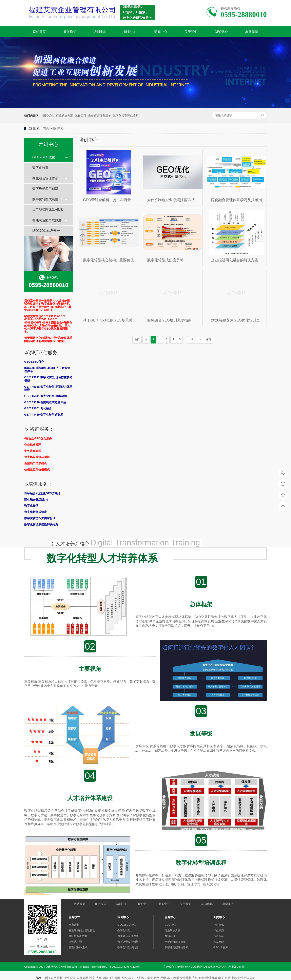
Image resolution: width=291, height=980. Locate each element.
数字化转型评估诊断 (126, 116)
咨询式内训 (75, 942)
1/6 (191, 339)
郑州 (86, 978)
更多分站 (250, 978)
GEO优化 (221, 32)
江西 (112, 978)
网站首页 (39, 32)
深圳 (73, 978)
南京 (221, 978)
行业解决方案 (64, 116)
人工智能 (219, 942)
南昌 (118, 978)
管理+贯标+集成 (78, 947)
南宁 (150, 978)
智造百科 (219, 936)
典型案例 (252, 32)
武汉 (131, 978)
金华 (202, 978)
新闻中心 (161, 32)
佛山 (144, 978)
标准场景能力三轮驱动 (82, 930)
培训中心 (100, 32)
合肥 (228, 978)
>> (199, 339)
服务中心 (130, 32)
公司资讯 (219, 925)
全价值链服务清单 (100, 116)
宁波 (195, 978)
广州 (137, 978)
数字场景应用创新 (45, 189)
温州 (208, 978)
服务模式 (70, 32)
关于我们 (191, 32)
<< (146, 339)
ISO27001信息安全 (46, 231)
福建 (105, 978)
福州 (66, 978)
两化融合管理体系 (45, 178)
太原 (79, 978)
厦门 (47, 978)
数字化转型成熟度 (45, 199)
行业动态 (219, 930)
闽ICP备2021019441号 (116, 967)
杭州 (189, 978)
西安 (92, 978)
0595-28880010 (283, 473)
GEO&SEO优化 (44, 157)
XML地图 (135, 967)
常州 (182, 978)
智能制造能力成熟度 (47, 220)
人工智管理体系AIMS (48, 210)
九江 (170, 978)
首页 (46, 128)
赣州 (176, 978)
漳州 (60, 978)
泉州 (54, 978)
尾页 (209, 339)
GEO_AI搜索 (221, 947)
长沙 (124, 978)
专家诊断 (74, 925)
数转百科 (81, 116)
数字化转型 (40, 168)
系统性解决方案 (78, 936)
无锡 (215, 978)
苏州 (240, 978)
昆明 (163, 978)
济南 (99, 978)
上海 (234, 978)
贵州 (157, 978)
